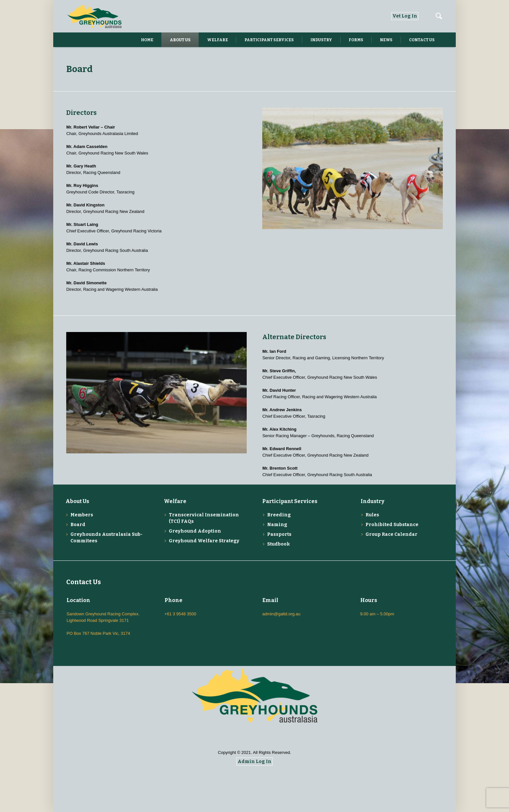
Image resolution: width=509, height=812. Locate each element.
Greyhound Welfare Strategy (204, 541)
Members (82, 515)
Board (78, 525)
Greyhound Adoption (195, 531)
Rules (372, 515)
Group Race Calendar (391, 534)
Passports (279, 534)
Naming (277, 525)
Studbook (279, 544)
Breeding (279, 515)
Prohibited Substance (392, 525)
